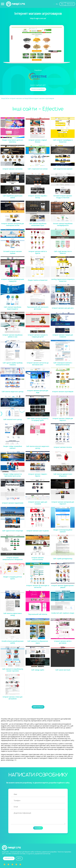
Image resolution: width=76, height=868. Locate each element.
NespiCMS (5, 98)
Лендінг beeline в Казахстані (38, 280)
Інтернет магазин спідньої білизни (38, 141)
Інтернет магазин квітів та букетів (38, 252)
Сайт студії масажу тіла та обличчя (63, 252)
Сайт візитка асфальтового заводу (13, 614)
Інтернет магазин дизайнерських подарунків (13, 280)
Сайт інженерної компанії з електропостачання (63, 364)
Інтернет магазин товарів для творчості (63, 419)
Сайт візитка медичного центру (13, 392)
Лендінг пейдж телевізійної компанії (13, 447)
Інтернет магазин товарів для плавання (63, 336)
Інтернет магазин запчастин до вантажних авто (38, 364)
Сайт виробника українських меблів (13, 197)
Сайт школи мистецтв (63, 670)
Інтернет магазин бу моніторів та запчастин (38, 586)
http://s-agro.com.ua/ (38, 18)
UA (54, 4)
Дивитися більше (38, 707)
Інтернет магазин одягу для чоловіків (38, 503)
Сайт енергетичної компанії (63, 169)
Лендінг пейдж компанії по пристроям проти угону (13, 475)
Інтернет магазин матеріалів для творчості (63, 503)
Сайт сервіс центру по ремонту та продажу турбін (38, 419)
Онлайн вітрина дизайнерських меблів (13, 642)
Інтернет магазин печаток (63, 447)
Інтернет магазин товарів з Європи (38, 475)
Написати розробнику (38, 89)
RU (57, 4)
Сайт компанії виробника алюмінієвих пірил (38, 224)
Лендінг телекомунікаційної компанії (63, 531)
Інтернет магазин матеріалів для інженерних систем (13, 224)
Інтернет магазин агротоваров (63, 392)
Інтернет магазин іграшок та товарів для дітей (38, 336)
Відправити (38, 828)
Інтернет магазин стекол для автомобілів (13, 698)
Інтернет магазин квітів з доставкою (63, 642)
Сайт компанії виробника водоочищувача (13, 308)
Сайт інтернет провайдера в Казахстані (63, 141)
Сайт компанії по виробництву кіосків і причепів (13, 670)
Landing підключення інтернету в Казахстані (63, 280)
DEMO (19, 858)
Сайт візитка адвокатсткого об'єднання (63, 475)
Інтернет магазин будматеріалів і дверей (63, 586)
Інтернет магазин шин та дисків (38, 531)
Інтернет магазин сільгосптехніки (38, 559)
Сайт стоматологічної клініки (38, 169)
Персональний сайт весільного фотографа (38, 308)
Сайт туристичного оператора (13, 531)
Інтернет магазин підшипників (13, 503)
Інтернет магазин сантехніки (13, 169)
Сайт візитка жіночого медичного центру (38, 447)
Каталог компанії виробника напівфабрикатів (63, 224)
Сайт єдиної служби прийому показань (13, 364)
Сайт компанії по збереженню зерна (38, 642)
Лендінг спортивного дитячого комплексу (13, 141)
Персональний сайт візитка (38, 614)
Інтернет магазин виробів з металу (38, 197)
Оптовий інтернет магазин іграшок (13, 252)
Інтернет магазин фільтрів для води (38, 391)
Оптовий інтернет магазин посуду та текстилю (63, 197)
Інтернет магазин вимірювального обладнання (13, 559)
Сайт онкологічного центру (13, 419)
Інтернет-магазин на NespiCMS (21, 98)
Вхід (62, 4)
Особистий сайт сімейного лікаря (63, 613)
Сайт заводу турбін (38, 670)
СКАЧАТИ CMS (9, 858)
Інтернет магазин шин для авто (63, 308)
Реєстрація (70, 4)
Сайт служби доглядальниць (63, 559)
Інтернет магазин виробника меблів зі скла (13, 336)
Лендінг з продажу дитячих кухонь (13, 578)
